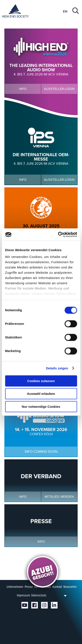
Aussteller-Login (59, 89)
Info (23, 89)
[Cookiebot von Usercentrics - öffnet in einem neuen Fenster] (58, 234)
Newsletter (70, 587)
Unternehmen (15, 587)
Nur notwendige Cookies (41, 407)
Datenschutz (39, 595)
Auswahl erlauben (41, 394)
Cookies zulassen (41, 381)
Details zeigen (57, 368)
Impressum (23, 595)
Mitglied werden (59, 497)
